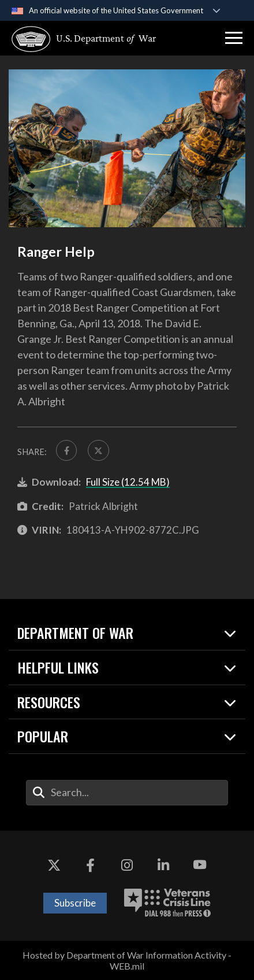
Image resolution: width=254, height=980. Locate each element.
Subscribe (75, 903)
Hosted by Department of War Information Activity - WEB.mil (127, 960)
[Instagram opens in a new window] (127, 866)
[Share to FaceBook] (66, 450)
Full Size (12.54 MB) (128, 482)
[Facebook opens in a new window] (91, 866)
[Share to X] (98, 450)
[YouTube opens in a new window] (200, 866)
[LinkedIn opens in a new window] (163, 866)
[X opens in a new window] (54, 866)
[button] (234, 38)
